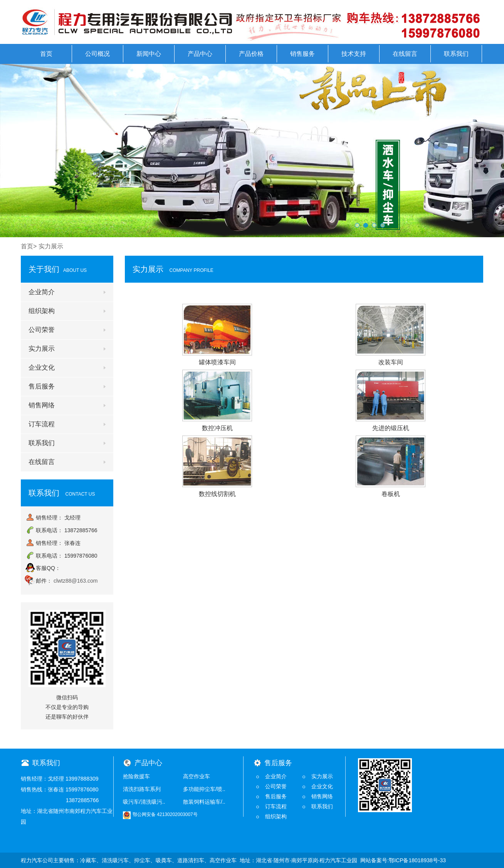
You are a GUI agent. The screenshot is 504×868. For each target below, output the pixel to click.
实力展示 (42, 349)
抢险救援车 (136, 776)
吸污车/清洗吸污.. (144, 802)
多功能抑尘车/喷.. (204, 789)
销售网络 (42, 405)
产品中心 (200, 54)
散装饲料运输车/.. (204, 802)
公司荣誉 (42, 330)
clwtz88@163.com (76, 581)
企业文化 (42, 368)
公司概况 (97, 54)
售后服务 (42, 386)
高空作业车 (197, 776)
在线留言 (405, 54)
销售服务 (302, 54)
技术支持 (354, 54)
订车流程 (42, 424)
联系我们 (456, 54)
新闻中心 (149, 54)
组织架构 (42, 311)
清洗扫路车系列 (142, 789)
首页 (46, 54)
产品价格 (251, 54)
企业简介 (42, 292)
